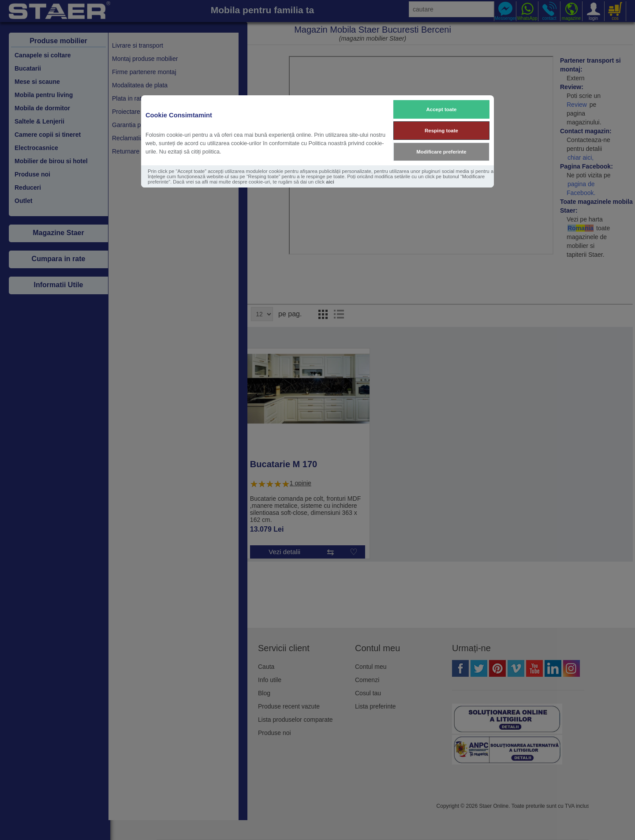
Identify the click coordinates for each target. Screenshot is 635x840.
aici (330, 182)
